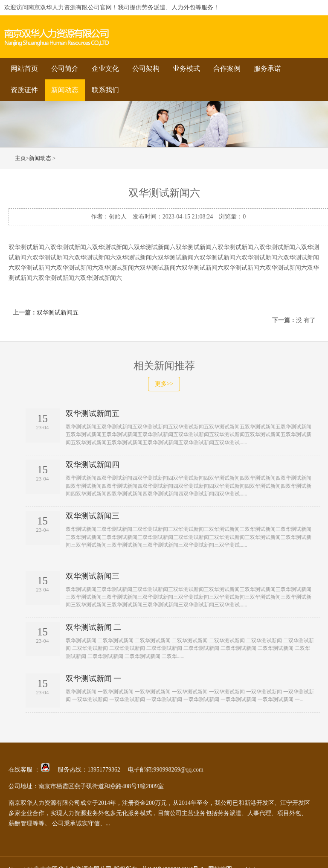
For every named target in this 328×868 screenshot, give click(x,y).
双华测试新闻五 (58, 313)
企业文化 (105, 68)
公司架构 (146, 68)
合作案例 (227, 68)
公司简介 (65, 68)
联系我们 (105, 90)
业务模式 (186, 68)
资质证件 (24, 90)
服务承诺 (267, 68)
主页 (20, 158)
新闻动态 (65, 90)
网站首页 (24, 68)
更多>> (164, 384)
